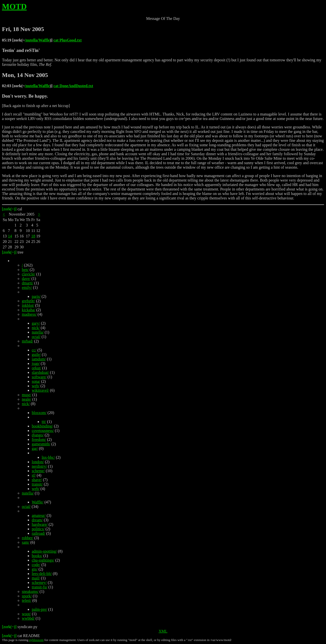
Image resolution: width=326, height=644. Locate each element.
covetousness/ (43, 431)
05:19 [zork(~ (13, 40)
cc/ (34, 350)
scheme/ (38, 471)
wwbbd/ (28, 618)
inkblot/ (28, 305)
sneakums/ (30, 591)
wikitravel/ (40, 390)
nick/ (36, 328)
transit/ (37, 484)
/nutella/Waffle (37, 40)
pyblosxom (36, 640)
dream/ (37, 520)
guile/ (36, 355)
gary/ (36, 323)
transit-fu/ (40, 587)
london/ (38, 462)
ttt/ (44, 422)
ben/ (25, 270)
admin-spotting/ (44, 551)
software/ (39, 377)
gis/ (35, 569)
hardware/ (40, 524)
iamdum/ (39, 359)
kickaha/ (29, 310)
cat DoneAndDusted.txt (73, 86)
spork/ (27, 596)
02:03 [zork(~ (13, 86)
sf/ (34, 475)
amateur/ (39, 515)
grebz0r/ (28, 301)
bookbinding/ (42, 426)
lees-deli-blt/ (42, 574)
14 (10, 236)
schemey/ (39, 583)
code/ (36, 565)
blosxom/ (39, 413)
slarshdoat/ (40, 372)
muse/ (27, 395)
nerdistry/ (39, 466)
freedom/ (39, 439)
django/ (38, 435)
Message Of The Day (163, 19)
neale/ (27, 399)
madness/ (29, 314)
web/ (36, 386)
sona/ (36, 381)
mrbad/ (27, 341)
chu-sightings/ (43, 560)
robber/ (28, 538)
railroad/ (38, 533)
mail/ (36, 578)
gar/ (35, 448)
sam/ (26, 542)
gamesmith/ (41, 444)
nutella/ (38, 332)
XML (163, 631)
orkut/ (36, 368)
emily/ (27, 287)
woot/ (26, 614)
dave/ (26, 279)
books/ (37, 556)
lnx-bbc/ (48, 457)
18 (33, 236)
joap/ (36, 363)
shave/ (37, 480)
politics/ (38, 529)
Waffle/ (38, 502)
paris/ (36, 296)
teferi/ (27, 600)
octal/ (36, 337)
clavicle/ (29, 274)
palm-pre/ (39, 609)
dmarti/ (28, 283)
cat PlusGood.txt (67, 40)
